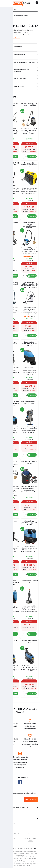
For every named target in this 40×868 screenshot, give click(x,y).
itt (35, 848)
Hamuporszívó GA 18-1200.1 (11, 522)
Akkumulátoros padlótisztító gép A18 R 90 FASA (29, 523)
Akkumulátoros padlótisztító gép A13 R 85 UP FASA (11, 583)
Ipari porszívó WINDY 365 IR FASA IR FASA (11, 164)
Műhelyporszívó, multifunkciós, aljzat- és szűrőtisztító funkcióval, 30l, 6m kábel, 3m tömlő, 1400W (29, 285)
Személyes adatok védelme (30, 839)
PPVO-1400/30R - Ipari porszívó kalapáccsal (11, 283)
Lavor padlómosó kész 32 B (29, 582)
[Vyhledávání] (20, 9)
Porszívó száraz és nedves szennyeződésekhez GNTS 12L (29, 225)
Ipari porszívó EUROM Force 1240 (11, 224)
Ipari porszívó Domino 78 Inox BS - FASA (29, 403)
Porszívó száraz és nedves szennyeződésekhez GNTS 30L (11, 464)
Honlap (4, 16)
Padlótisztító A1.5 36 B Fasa (11, 641)
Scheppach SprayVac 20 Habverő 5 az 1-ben (29, 104)
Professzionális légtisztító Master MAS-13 (29, 165)
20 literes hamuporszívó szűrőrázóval (11, 104)
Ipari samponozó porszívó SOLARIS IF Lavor (11, 344)
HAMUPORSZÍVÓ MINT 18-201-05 (29, 462)
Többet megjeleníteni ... (11, 38)
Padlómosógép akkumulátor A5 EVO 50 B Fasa (29, 344)
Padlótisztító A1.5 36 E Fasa (29, 641)
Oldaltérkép (11, 838)
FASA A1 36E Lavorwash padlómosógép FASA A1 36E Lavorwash (11, 404)
